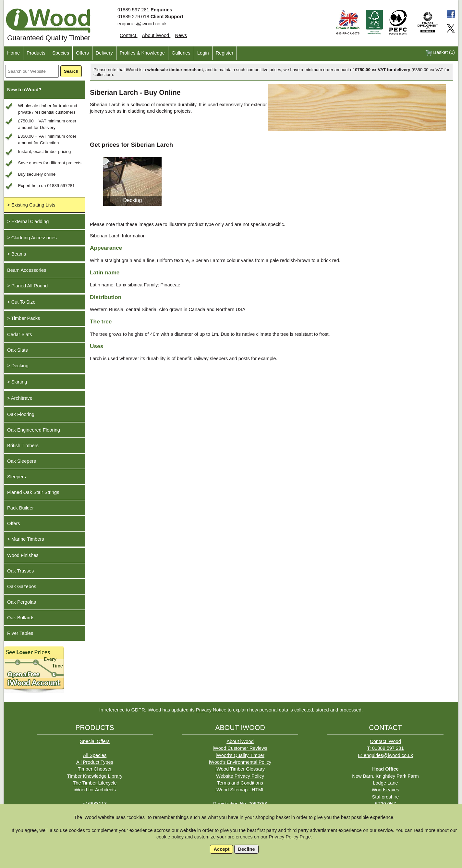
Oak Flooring (21, 414)
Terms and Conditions (240, 783)
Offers (82, 53)
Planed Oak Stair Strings (33, 492)
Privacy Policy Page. (290, 837)
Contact (129, 35)
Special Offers (95, 741)
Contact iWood (385, 741)
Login (203, 53)
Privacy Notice (211, 710)
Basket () (440, 53)
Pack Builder (20, 508)
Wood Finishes (23, 555)
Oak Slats (18, 350)
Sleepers (17, 477)
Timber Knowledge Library (95, 776)
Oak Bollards (21, 618)
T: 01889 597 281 (385, 748)
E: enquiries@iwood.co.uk (385, 755)
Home (13, 53)
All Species (95, 755)
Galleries (181, 53)
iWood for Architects (95, 790)
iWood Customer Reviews (240, 748)
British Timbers (23, 446)
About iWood (156, 35)
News (181, 35)
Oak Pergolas (22, 602)
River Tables (20, 633)
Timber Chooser (95, 769)
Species (61, 53)
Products (36, 53)
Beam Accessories (27, 270)
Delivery (104, 53)
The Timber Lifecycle (95, 783)
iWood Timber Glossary (240, 769)
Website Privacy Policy (240, 776)
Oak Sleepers (22, 461)
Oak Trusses (20, 571)
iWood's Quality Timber (240, 755)
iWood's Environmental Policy (240, 762)
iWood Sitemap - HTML (240, 790)
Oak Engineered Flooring (34, 430)
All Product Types (95, 762)
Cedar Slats (20, 334)
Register (225, 53)
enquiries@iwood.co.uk (142, 24)
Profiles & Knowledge (142, 53)
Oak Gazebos (22, 586)
